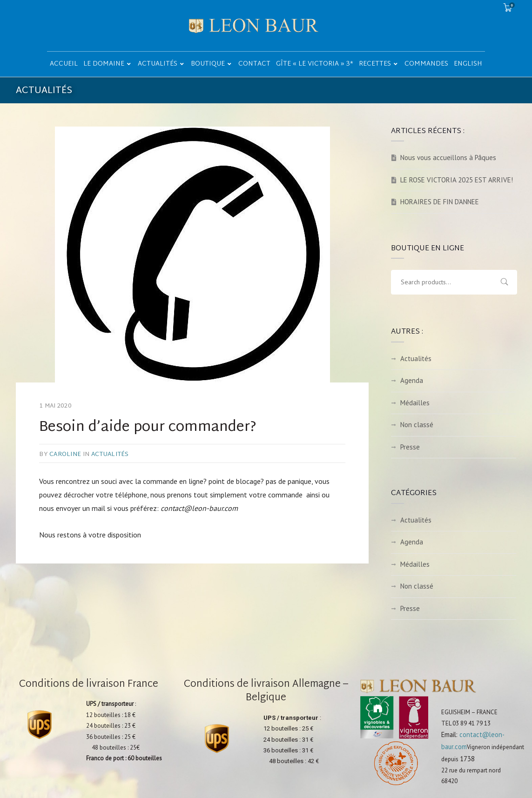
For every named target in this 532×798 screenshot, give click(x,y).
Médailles (415, 403)
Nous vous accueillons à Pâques (448, 158)
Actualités (110, 455)
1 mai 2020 (55, 406)
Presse (410, 447)
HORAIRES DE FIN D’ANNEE (440, 202)
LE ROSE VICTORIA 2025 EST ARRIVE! (457, 180)
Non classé (417, 425)
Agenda (412, 380)
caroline (65, 455)
